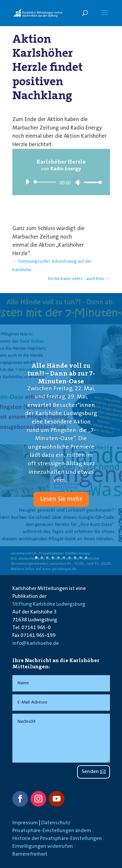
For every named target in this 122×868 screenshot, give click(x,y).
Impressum (25, 823)
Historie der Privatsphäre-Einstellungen (57, 839)
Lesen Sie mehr (61, 499)
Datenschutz (56, 823)
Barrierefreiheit (30, 854)
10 (86, 558)
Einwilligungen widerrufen (43, 846)
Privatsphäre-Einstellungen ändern (52, 831)
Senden (90, 772)
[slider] (46, 182)
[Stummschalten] (78, 182)
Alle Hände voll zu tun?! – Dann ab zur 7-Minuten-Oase (61, 373)
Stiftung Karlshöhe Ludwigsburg (49, 604)
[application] (61, 182)
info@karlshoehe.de (36, 643)
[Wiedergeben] (27, 182)
